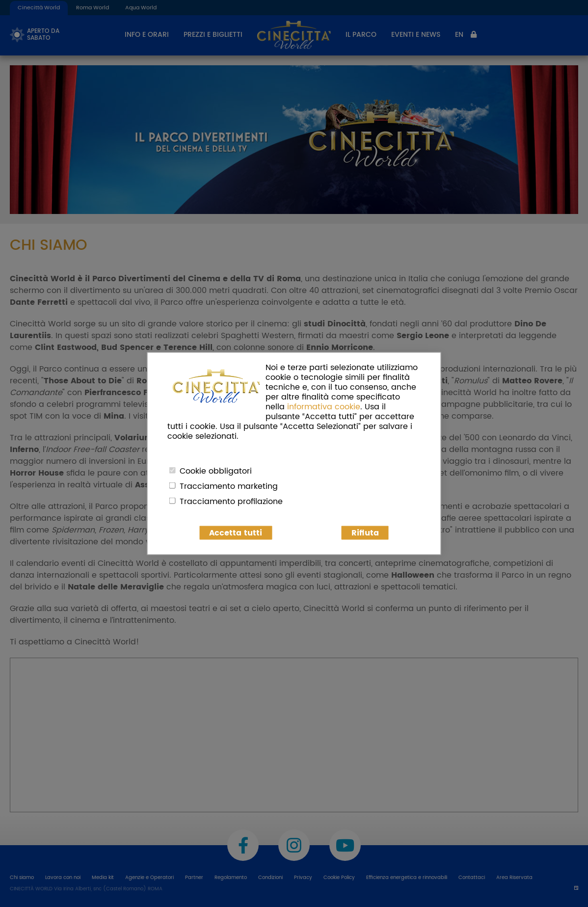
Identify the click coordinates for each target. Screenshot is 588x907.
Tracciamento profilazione (231, 502)
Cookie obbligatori (216, 471)
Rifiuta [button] (365, 533)
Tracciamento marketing (229, 486)
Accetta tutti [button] (236, 533)
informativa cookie (324, 407)
